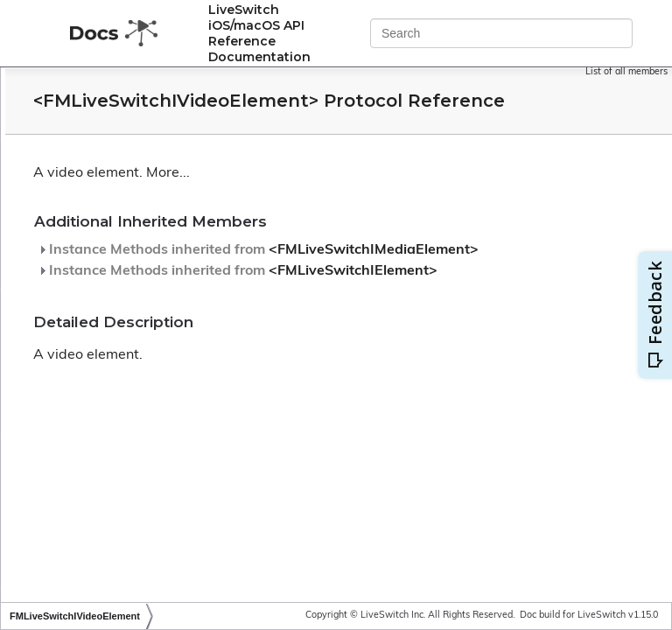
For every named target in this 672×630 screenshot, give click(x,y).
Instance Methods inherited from (366, 282)
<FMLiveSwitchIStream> (140, 183)
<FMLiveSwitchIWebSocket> (153, 571)
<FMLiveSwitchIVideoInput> (150, 366)
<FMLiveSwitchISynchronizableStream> (183, 206)
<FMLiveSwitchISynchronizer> (156, 229)
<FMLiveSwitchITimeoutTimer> (158, 274)
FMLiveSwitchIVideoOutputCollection (176, 434)
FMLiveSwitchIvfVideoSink (146, 320)
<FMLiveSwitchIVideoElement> (162, 343)
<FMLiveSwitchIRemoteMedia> (159, 70)
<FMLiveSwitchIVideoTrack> (151, 480)
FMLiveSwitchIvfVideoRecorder (160, 297)
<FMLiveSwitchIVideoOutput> (156, 412)
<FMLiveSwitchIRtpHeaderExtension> (178, 92)
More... (382, 198)
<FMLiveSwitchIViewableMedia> (163, 503)
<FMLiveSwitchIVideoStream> (157, 457)
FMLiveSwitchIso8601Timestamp (164, 161)
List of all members (626, 72)
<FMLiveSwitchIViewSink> (146, 525)
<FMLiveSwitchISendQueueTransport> (180, 138)
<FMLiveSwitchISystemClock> (156, 252)
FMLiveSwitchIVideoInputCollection (171, 389)
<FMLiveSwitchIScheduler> (148, 115)
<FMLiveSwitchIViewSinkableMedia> (175, 548)
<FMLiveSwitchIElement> (336, 324)
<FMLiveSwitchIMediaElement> (357, 289)
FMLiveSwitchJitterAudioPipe (153, 594)
